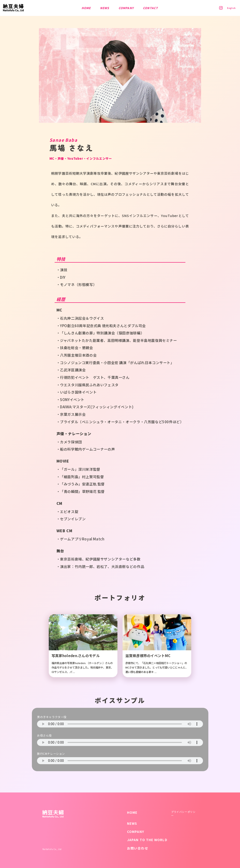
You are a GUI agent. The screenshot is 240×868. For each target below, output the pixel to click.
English (230, 8)
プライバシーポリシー (183, 814)
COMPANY (136, 832)
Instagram (219, 8)
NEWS (132, 823)
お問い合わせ (138, 848)
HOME (132, 812)
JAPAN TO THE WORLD (147, 840)
